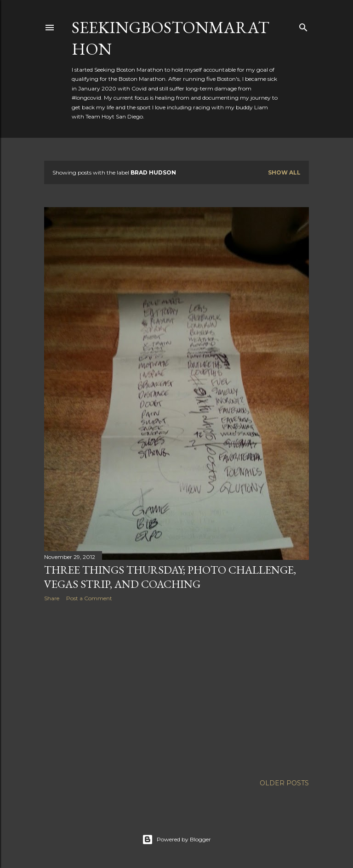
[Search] (303, 25)
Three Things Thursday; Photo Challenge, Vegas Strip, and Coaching (170, 577)
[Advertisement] (176, 689)
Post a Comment (89, 598)
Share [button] (52, 598)
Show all (284, 172)
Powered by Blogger (176, 840)
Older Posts (284, 783)
